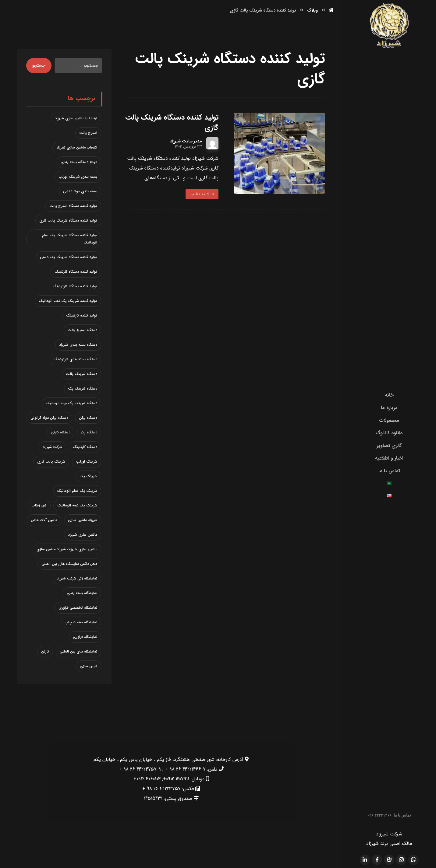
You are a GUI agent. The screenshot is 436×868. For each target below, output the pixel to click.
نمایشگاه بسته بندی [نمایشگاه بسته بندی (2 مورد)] (82, 593)
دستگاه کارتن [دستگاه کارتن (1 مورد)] (61, 432)
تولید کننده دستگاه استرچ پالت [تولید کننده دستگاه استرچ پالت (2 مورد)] (73, 206)
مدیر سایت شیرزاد (186, 141)
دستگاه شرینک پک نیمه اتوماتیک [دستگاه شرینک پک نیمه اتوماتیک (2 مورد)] (71, 403)
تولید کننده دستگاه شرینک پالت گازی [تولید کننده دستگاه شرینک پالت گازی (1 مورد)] (68, 220)
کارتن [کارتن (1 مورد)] (45, 651)
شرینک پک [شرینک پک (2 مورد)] (88, 476)
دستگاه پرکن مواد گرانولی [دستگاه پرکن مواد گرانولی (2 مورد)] (49, 417)
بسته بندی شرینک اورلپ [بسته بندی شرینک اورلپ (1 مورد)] (78, 176)
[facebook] (377, 859)
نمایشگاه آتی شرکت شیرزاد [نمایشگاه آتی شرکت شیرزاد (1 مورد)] (77, 578)
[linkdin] (365, 859)
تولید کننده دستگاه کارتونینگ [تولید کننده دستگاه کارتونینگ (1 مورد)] (75, 286)
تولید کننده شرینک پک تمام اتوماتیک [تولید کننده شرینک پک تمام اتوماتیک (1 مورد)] (68, 301)
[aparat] (389, 859)
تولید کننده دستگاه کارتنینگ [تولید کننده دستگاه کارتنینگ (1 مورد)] (76, 271)
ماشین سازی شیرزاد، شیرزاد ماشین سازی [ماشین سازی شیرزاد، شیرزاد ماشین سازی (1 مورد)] (67, 549)
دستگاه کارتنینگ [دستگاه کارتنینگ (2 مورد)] (85, 447)
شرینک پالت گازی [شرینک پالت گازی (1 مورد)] (51, 461)
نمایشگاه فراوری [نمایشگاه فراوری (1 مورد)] (85, 637)
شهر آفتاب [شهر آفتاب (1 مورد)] (39, 505)
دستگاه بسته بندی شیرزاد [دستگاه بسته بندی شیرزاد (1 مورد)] (78, 344)
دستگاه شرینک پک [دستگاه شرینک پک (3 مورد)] (83, 388)
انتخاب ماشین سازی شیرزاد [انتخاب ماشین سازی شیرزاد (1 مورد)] (77, 147)
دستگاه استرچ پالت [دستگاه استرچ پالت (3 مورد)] (82, 330)
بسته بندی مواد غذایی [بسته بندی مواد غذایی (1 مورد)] (80, 191)
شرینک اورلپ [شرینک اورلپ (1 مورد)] (87, 461)
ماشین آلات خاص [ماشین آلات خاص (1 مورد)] (44, 520)
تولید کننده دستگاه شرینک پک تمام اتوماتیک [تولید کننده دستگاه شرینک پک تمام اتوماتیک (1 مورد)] (70, 238)
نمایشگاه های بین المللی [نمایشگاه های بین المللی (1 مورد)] (78, 651)
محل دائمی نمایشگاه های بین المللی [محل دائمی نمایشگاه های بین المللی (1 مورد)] (69, 563)
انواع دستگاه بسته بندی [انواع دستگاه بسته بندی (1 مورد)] (79, 162)
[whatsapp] (413, 859)
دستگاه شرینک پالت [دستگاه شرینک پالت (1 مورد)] (82, 374)
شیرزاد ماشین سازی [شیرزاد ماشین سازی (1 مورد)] (83, 520)
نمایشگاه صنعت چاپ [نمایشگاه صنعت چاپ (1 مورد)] (81, 622)
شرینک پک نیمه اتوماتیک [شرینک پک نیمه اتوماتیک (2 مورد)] (77, 505)
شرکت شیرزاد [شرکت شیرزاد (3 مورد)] (52, 447)
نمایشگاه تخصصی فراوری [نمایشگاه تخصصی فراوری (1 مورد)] (78, 607)
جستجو (39, 65)
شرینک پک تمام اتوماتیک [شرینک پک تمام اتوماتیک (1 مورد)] (77, 490)
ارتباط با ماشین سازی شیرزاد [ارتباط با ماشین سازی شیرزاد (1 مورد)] (76, 118)
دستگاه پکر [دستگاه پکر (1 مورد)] (89, 432)
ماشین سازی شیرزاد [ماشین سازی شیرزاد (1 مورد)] (83, 534)
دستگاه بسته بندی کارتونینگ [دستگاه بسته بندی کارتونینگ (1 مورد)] (75, 359)
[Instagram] (401, 859)
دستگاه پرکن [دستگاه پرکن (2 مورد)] (88, 417)
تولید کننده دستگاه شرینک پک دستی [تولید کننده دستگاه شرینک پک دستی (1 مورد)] (69, 257)
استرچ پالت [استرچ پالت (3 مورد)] (88, 133)
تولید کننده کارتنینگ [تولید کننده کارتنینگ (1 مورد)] (82, 315)
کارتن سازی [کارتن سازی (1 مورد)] (89, 666)
